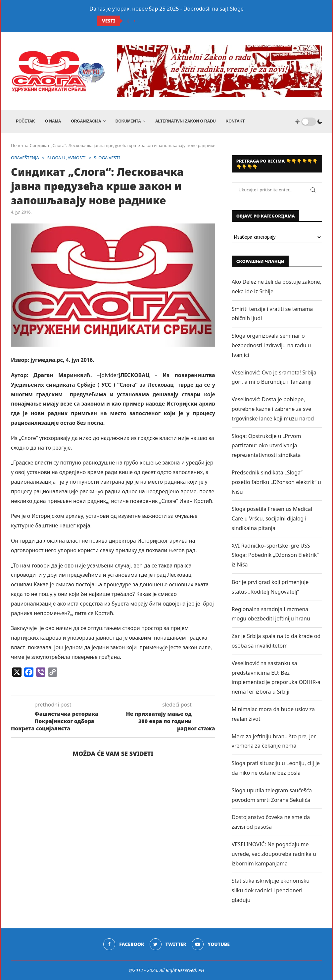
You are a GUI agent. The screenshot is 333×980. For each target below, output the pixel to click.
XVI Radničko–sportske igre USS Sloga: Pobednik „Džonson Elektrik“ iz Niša (275, 555)
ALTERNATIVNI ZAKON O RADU (186, 121)
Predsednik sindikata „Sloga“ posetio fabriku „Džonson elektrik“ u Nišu (276, 482)
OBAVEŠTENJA (25, 158)
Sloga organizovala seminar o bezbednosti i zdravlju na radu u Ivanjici (271, 345)
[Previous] (128, 21)
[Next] (135, 21)
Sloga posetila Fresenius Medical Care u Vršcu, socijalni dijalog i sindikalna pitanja (272, 518)
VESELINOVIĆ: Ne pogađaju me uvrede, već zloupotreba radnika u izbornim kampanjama (274, 854)
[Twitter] (168, 944)
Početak (25, 121)
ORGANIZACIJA (86, 121)
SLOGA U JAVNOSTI (67, 158)
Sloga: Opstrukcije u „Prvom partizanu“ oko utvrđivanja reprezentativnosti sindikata (266, 446)
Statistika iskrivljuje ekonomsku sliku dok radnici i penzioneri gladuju (271, 890)
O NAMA (53, 121)
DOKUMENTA (128, 121)
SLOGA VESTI (107, 158)
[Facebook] (124, 944)
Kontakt (235, 121)
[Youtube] (211, 944)
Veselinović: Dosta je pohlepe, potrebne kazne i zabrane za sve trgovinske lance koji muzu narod (273, 409)
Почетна (20, 145)
